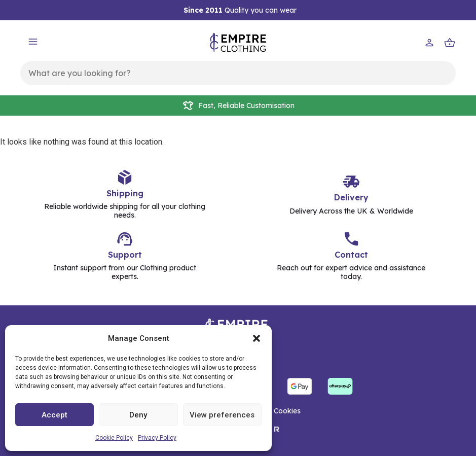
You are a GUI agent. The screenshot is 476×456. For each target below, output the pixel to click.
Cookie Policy (114, 438)
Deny (138, 415)
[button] (257, 338)
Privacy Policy (157, 438)
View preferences (222, 415)
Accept (54, 415)
